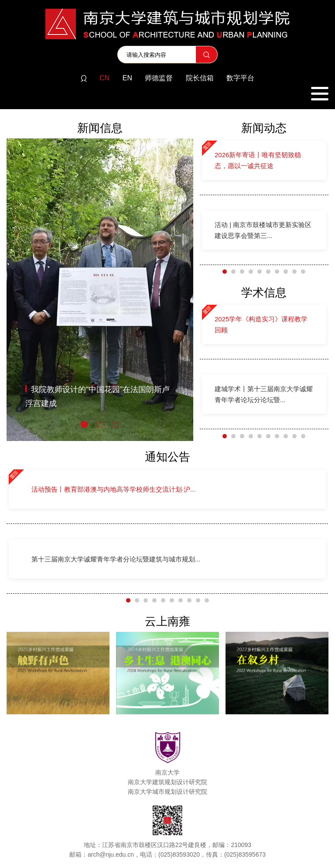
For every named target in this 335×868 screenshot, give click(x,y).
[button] (84, 424)
